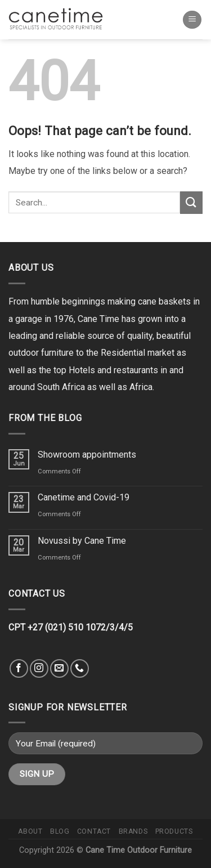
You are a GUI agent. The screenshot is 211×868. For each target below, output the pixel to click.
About (30, 831)
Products (174, 831)
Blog (60, 831)
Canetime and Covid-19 (84, 497)
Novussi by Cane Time (82, 541)
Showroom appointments (87, 455)
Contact (94, 831)
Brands (133, 831)
